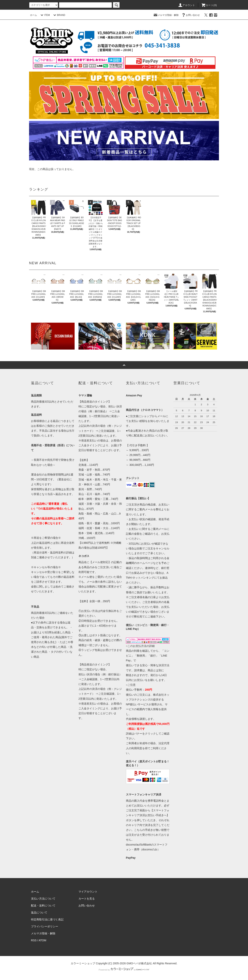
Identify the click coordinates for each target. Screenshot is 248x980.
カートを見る (87, 899)
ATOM (43, 940)
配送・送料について (43, 906)
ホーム (34, 15)
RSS (34, 940)
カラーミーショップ (83, 963)
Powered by (124, 970)
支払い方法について (43, 899)
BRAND (59, 15)
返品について (39, 912)
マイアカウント (88, 892)
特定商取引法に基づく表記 (47, 919)
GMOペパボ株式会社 (139, 963)
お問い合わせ (190, 15)
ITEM (45, 15)
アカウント (187, 5)
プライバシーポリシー (45, 926)
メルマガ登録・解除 (166, 15)
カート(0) (209, 5)
